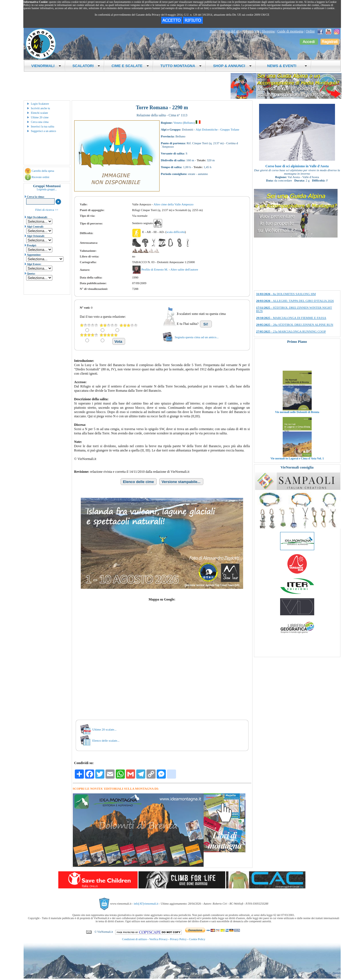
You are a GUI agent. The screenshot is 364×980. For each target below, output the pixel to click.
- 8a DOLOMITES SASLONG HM (286, 294)
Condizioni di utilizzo (134, 939)
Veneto (178, 123)
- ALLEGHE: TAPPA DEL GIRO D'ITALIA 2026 (295, 301)
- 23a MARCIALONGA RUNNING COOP (291, 331)
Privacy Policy (178, 939)
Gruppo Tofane (230, 129)
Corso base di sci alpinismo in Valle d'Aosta (297, 166)
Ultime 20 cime (40, 117)
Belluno (189, 123)
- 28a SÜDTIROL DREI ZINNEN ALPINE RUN (295, 325)
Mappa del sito (230, 31)
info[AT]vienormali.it (146, 904)
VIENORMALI (46, 66)
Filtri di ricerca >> (47, 210)
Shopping (268, 31)
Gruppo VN (251, 31)
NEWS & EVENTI (285, 66)
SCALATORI (86, 66)
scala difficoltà (176, 232)
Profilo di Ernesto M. (155, 269)
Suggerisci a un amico (44, 131)
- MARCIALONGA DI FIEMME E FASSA (291, 318)
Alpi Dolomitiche (207, 129)
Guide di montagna (290, 31)
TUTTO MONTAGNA (181, 66)
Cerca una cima (40, 122)
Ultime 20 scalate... (105, 729)
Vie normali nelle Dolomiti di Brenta (297, 421)
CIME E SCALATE (130, 66)
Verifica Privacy (159, 939)
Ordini (310, 31)
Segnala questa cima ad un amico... (197, 337)
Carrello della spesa (43, 171)
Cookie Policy (197, 939)
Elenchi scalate (40, 113)
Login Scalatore (40, 104)
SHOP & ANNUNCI (232, 66)
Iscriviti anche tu (41, 108)
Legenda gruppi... (47, 189)
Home (214, 31)
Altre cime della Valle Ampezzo (173, 204)
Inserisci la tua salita (43, 126)
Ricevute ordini (40, 177)
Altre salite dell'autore (184, 269)
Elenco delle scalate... (106, 740)
